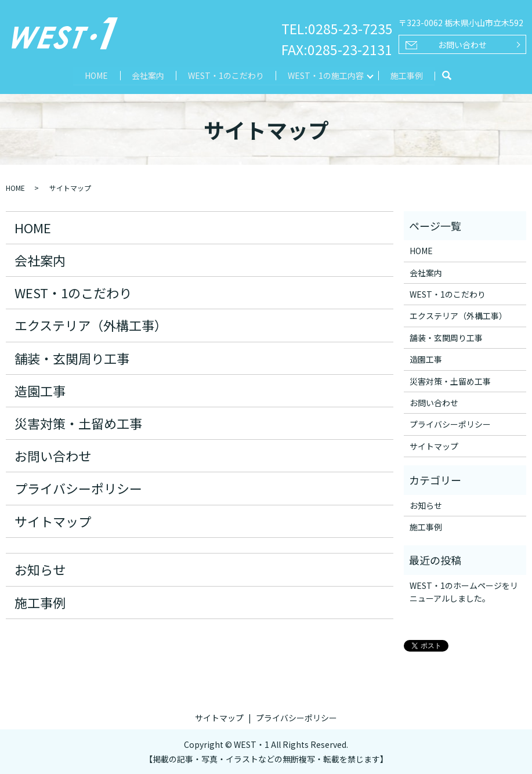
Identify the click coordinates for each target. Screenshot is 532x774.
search (448, 76)
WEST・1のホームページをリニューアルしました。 (464, 591)
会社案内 (147, 75)
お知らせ (40, 569)
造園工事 (40, 390)
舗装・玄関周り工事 (72, 357)
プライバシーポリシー (78, 488)
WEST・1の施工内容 (326, 75)
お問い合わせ (462, 45)
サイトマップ (53, 520)
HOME (95, 75)
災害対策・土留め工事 (78, 422)
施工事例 (408, 75)
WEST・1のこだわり (226, 75)
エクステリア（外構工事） (91, 325)
